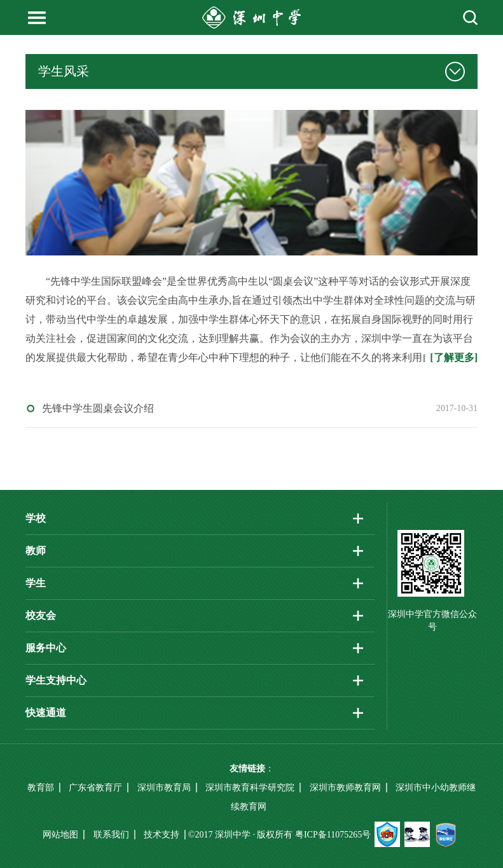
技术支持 (162, 835)
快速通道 (46, 713)
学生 (36, 583)
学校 (36, 518)
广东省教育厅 (95, 788)
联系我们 (111, 835)
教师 (36, 551)
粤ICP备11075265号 (333, 835)
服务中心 (46, 648)
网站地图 (60, 835)
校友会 (41, 615)
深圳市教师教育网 (345, 788)
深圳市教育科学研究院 (250, 788)
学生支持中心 (56, 680)
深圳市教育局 (164, 788)
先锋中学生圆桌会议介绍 (98, 408)
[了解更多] (454, 357)
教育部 (41, 788)
